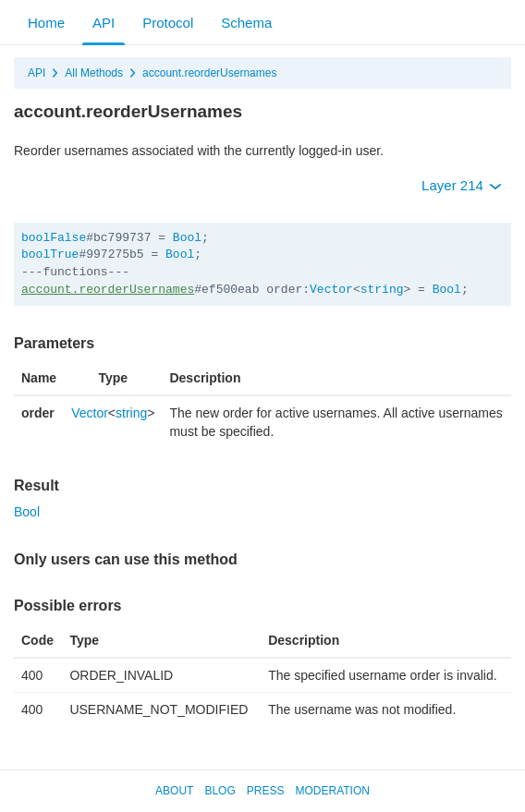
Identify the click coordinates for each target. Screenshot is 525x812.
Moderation (332, 791)
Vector (331, 290)
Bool (187, 238)
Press (266, 791)
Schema (246, 23)
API (104, 23)
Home (46, 23)
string (382, 290)
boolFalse (54, 238)
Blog (220, 791)
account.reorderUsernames (209, 73)
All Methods (94, 73)
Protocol (168, 23)
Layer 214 (462, 185)
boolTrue (50, 255)
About (174, 791)
